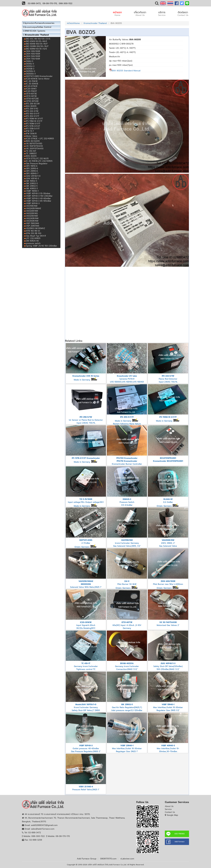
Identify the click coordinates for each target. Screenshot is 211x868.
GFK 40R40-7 (32, 173)
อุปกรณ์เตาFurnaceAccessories (40, 23)
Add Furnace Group (87, 859)
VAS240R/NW (32, 218)
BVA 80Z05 (31, 106)
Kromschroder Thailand (95, 23)
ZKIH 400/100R (33, 54)
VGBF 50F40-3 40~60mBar (38, 198)
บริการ (162, 13)
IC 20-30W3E (32, 84)
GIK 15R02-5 (32, 181)
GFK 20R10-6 (32, 169)
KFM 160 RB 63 (33, 231)
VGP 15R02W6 (33, 223)
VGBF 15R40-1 (32, 191)
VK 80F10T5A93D (34, 144)
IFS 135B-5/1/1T (33, 129)
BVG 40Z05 (31, 156)
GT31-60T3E (31, 94)
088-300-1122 (65, 3)
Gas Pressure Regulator (37, 164)
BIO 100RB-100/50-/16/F (37, 46)
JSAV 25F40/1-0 (33, 176)
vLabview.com (127, 859)
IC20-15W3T (32, 91)
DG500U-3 (31, 74)
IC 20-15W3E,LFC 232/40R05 (39, 161)
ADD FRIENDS (179, 834)
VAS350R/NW (32, 221)
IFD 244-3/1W (32, 111)
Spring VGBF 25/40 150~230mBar (42, 246)
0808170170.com (108, 859)
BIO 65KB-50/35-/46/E (37, 41)
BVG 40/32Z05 (33, 141)
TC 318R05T (31, 154)
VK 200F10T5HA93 (35, 149)
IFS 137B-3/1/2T (33, 126)
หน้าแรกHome (73, 23)
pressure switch (33, 243)
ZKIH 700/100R (33, 59)
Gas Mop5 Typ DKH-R (36, 236)
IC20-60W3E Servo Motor (38, 79)
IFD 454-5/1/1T (33, 116)
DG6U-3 (30, 61)
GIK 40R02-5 (32, 188)
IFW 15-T (30, 131)
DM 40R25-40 (32, 241)
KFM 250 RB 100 (34, 233)
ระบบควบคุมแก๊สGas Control (38, 27)
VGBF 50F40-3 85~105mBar (39, 201)
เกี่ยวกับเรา (140, 13)
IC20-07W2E (32, 86)
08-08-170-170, (50, 3)
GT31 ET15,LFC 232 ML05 (37, 159)
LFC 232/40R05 (33, 238)
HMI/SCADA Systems (35, 31)
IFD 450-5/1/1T (33, 114)
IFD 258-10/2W (33, 104)
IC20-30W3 (31, 89)
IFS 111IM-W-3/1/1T (34, 121)
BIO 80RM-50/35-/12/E (36, 49)
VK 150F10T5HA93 (34, 146)
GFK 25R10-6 (32, 171)
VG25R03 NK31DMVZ (36, 228)
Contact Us (170, 812)
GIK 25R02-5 (32, 186)
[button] (157, 4)
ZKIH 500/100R (33, 56)
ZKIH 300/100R (33, 51)
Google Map (172, 815)
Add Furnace (179, 842)
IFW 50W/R (31, 134)
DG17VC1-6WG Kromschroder (39, 76)
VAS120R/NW (32, 211)
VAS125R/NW (32, 216)
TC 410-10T (31, 151)
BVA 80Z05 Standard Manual (125, 71)
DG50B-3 (30, 69)
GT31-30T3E (31, 96)
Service (168, 809)
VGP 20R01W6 (33, 226)
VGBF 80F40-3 (33, 203)
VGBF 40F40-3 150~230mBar (39, 196)
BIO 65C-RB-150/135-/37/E (38, 39)
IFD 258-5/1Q (32, 109)
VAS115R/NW (32, 206)
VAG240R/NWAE (34, 208)
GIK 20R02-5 (32, 183)
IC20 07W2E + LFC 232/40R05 (40, 139)
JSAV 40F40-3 (32, 178)
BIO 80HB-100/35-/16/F (37, 44)
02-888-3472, (35, 3)
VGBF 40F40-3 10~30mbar (38, 193)
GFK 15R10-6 (32, 166)
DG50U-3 (30, 66)
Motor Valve (32, 136)
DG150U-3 (31, 71)
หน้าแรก (117, 13)
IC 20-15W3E (32, 81)
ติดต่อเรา (183, 13)
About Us (169, 806)
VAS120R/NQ (32, 213)
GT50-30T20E (32, 101)
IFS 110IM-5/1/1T (33, 124)
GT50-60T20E (32, 99)
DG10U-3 (30, 64)
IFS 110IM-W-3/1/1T (35, 119)
